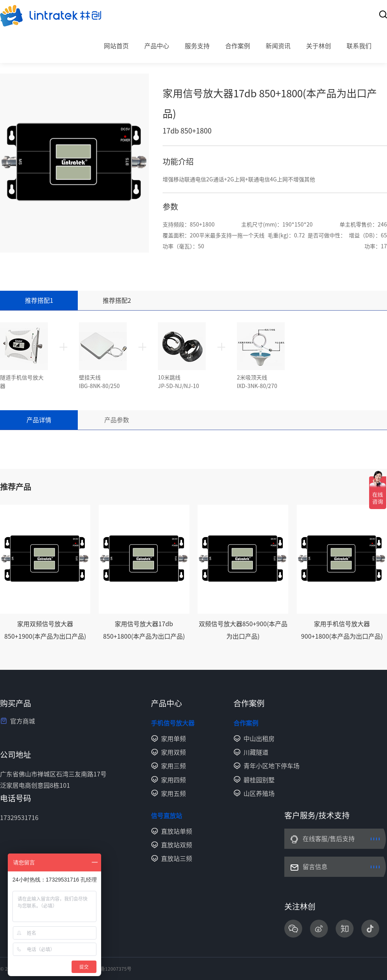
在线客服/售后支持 (329, 839)
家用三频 (173, 766)
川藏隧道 (256, 752)
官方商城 (23, 721)
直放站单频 (177, 831)
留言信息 (315, 867)
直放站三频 (177, 859)
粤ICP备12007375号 (110, 969)
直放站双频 (177, 845)
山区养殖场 (259, 794)
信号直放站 (166, 816)
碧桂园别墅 (259, 780)
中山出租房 (259, 739)
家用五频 (173, 794)
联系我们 (359, 46)
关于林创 (319, 46)
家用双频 (173, 752)
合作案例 (238, 46)
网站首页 (116, 46)
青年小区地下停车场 (271, 766)
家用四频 (173, 780)
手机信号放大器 (173, 723)
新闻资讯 (278, 46)
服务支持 (197, 46)
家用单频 (173, 739)
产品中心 (157, 46)
